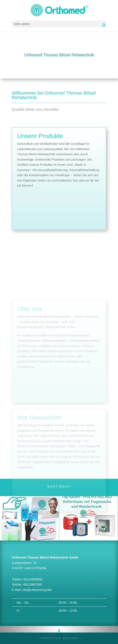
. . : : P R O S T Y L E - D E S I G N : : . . (59, 638)
